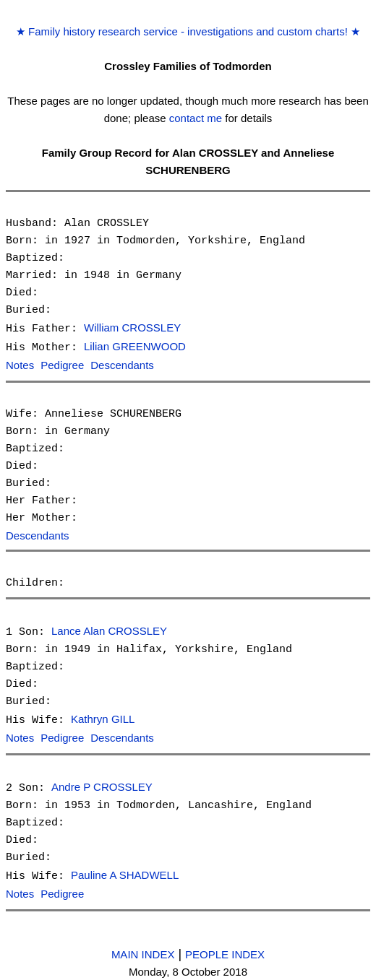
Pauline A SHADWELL (125, 871)
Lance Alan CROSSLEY (109, 629)
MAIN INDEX (143, 948)
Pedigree (62, 364)
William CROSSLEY (132, 328)
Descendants (122, 364)
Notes (20, 364)
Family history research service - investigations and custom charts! (188, 31)
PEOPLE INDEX (225, 948)
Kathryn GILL (103, 717)
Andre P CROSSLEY (102, 783)
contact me (196, 118)
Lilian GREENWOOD (135, 346)
